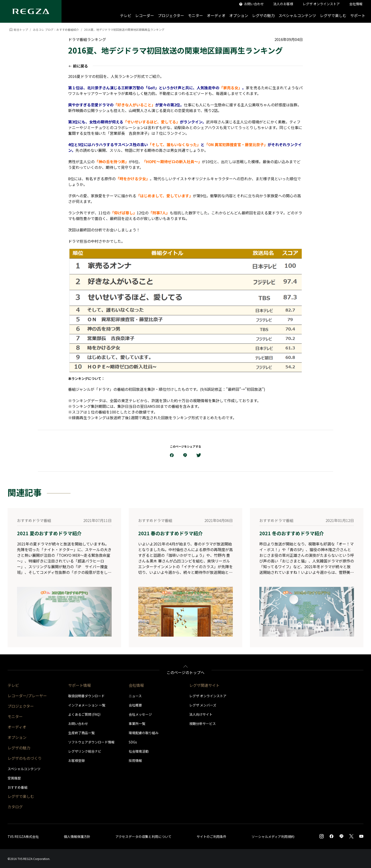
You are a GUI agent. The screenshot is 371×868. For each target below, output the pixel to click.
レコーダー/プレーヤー (27, 696)
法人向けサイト (201, 714)
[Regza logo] (31, 11)
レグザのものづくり (25, 758)
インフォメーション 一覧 (87, 705)
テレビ (126, 15)
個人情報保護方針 (77, 837)
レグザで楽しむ (333, 15)
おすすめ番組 (18, 787)
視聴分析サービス (203, 724)
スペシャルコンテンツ (297, 15)
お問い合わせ (78, 724)
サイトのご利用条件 (212, 837)
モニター (195, 15)
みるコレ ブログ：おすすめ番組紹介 (56, 29)
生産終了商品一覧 (81, 733)
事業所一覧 (137, 724)
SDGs (133, 742)
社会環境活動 (139, 751)
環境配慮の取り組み (144, 733)
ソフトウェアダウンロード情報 (91, 742)
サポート (358, 15)
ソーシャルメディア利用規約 (273, 837)
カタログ (15, 807)
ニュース (135, 696)
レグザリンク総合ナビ (85, 751)
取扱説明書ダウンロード (86, 696)
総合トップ (21, 29)
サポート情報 (79, 685)
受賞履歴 (14, 778)
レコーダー (145, 15)
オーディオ (216, 15)
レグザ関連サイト (204, 685)
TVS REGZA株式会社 (23, 837)
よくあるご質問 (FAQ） (85, 714)
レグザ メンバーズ (203, 705)
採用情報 (135, 760)
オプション (239, 15)
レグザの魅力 (263, 15)
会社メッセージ (140, 714)
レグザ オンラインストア (208, 696)
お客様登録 (76, 760)
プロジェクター (171, 15)
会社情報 (136, 685)
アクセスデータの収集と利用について (144, 837)
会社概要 (135, 705)
